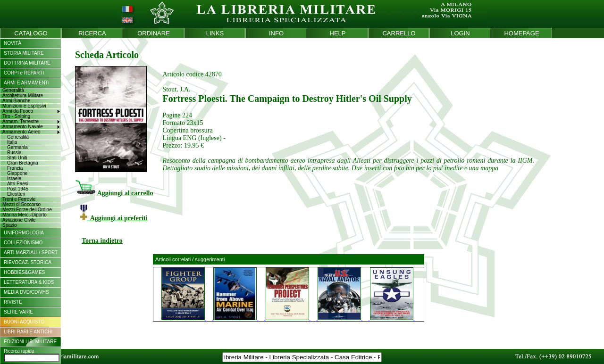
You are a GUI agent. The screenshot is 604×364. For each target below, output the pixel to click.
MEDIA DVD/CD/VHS (26, 292)
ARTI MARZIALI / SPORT (31, 252)
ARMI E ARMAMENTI (27, 83)
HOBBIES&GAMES (24, 272)
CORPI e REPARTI (24, 73)
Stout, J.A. (176, 89)
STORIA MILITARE (24, 53)
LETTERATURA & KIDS (29, 282)
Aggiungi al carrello (114, 193)
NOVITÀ (13, 43)
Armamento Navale (23, 127)
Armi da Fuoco (18, 111)
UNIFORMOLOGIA (24, 233)
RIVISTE (13, 302)
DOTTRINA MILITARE (27, 63)
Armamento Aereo (21, 132)
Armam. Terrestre (21, 121)
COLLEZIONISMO (23, 243)
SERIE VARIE (18, 312)
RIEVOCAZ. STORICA (28, 262)
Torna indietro (102, 241)
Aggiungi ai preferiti (114, 218)
